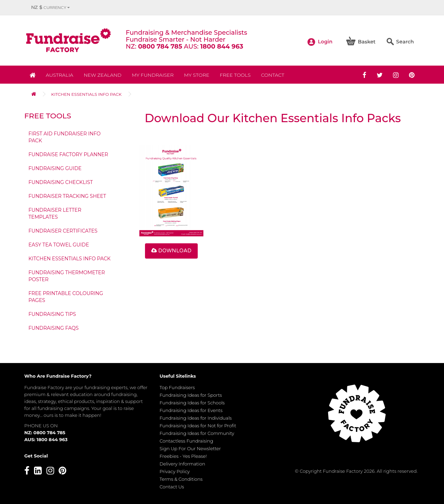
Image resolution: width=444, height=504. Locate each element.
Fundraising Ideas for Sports (191, 395)
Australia (59, 75)
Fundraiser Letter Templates (55, 213)
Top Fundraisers (177, 387)
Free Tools (235, 75)
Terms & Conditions (181, 479)
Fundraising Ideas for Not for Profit (198, 426)
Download (171, 251)
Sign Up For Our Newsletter (190, 448)
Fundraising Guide (55, 168)
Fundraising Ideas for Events (191, 410)
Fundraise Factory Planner (68, 154)
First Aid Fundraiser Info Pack (65, 137)
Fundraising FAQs (54, 328)
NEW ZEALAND (103, 75)
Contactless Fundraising (186, 441)
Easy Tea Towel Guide (59, 245)
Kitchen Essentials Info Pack (87, 94)
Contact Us (172, 487)
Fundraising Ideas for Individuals (196, 418)
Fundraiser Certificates (63, 231)
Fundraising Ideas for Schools (192, 403)
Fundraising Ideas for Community (197, 433)
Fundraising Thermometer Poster (67, 276)
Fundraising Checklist (61, 182)
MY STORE (197, 75)
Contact (272, 75)
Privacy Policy (175, 471)
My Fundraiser (153, 75)
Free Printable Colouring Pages (66, 297)
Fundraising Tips (52, 314)
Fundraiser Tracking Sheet (67, 196)
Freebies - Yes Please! (183, 456)
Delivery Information (182, 464)
